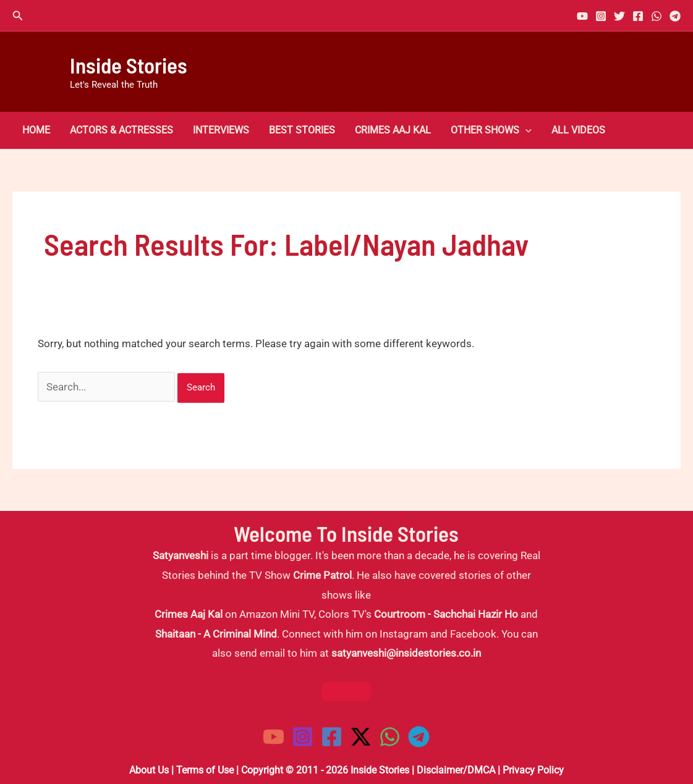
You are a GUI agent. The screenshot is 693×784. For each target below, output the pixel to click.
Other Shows (491, 130)
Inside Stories (129, 65)
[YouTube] (582, 16)
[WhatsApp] (657, 16)
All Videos (578, 130)
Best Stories (302, 130)
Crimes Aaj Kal (393, 130)
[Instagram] (601, 16)
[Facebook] (638, 16)
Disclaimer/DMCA (456, 770)
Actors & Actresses (121, 130)
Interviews (221, 130)
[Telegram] (675, 16)
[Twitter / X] (361, 737)
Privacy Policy (533, 770)
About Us (149, 770)
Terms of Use (205, 770)
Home (36, 130)
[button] (18, 16)
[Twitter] (619, 16)
